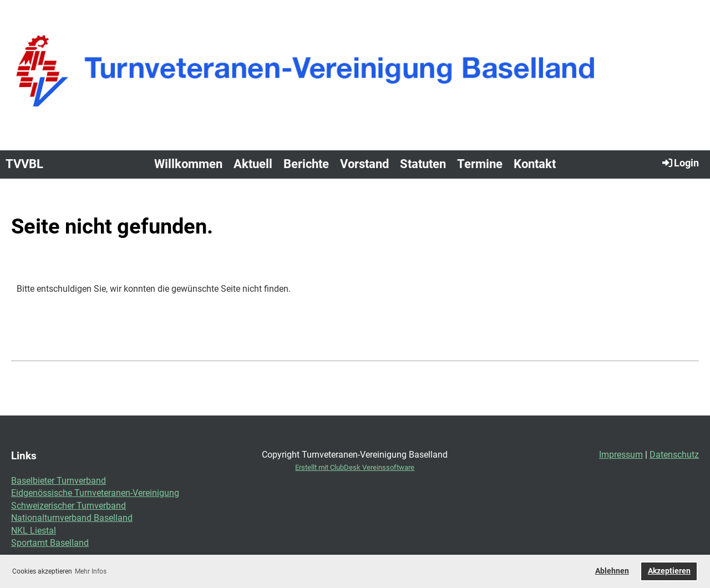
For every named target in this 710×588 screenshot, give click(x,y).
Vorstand (364, 164)
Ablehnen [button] (612, 571)
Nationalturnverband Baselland (72, 518)
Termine (480, 164)
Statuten (423, 164)
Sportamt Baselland (50, 543)
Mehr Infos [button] (91, 571)
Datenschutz (674, 455)
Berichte (306, 164)
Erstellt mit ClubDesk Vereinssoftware (355, 467)
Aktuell (253, 164)
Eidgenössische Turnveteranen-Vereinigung (95, 493)
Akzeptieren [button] (669, 571)
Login (680, 163)
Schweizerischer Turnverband (69, 506)
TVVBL (24, 164)
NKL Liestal (34, 531)
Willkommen (188, 164)
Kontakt (535, 164)
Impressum (621, 455)
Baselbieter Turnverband (59, 481)
